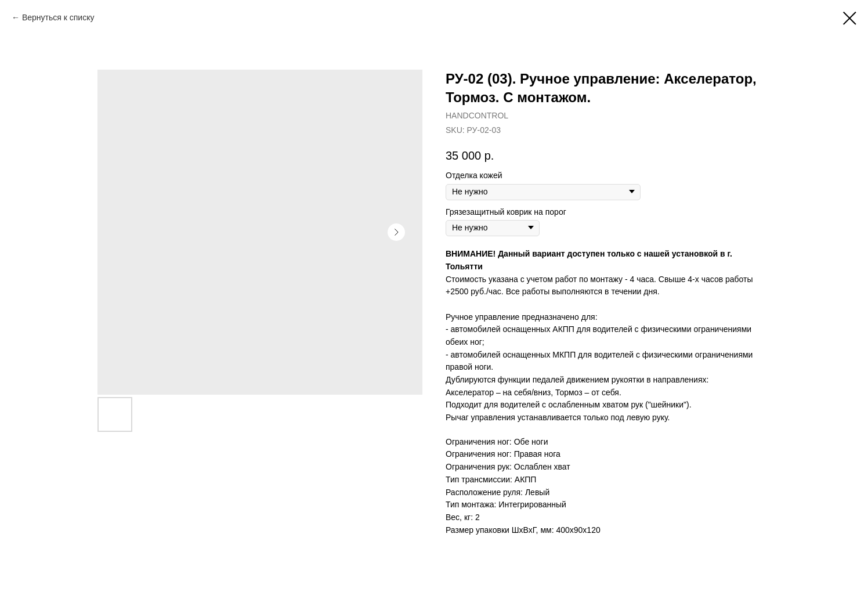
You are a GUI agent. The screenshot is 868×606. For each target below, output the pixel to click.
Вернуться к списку (58, 17)
